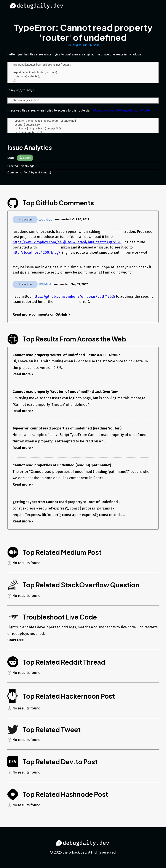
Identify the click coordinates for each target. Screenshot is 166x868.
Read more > (23, 374)
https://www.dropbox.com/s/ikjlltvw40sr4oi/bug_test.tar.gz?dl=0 (67, 242)
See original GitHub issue (83, 45)
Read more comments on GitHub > (41, 314)
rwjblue (45, 284)
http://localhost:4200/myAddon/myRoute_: (122, 112)
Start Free (16, 640)
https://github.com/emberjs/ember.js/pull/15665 (74, 296)
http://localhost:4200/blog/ (37, 252)
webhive (46, 219)
